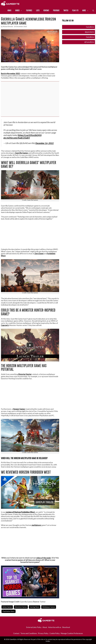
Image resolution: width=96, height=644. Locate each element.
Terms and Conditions (29, 633)
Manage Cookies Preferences (72, 633)
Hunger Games (19, 409)
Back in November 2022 (10, 74)
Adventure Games (21, 607)
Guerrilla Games (21, 153)
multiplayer (36, 525)
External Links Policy (34, 627)
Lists (38, 10)
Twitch (66, 10)
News (9, 10)
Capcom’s (5, 325)
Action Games (7, 607)
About (45, 627)
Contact (16, 633)
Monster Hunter (25, 374)
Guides (20, 10)
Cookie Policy (55, 633)
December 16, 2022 (45, 143)
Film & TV (75, 10)
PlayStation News (9, 611)
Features (29, 10)
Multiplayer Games (49, 607)
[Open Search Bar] (93, 10)
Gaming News (35, 607)
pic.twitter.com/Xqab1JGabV (17, 138)
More (86, 10)
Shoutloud (66, 627)
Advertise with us (55, 627)
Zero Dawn (39, 254)
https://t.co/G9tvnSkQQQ (30, 135)
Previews (56, 10)
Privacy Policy (43, 633)
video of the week (43, 558)
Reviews (46, 10)
